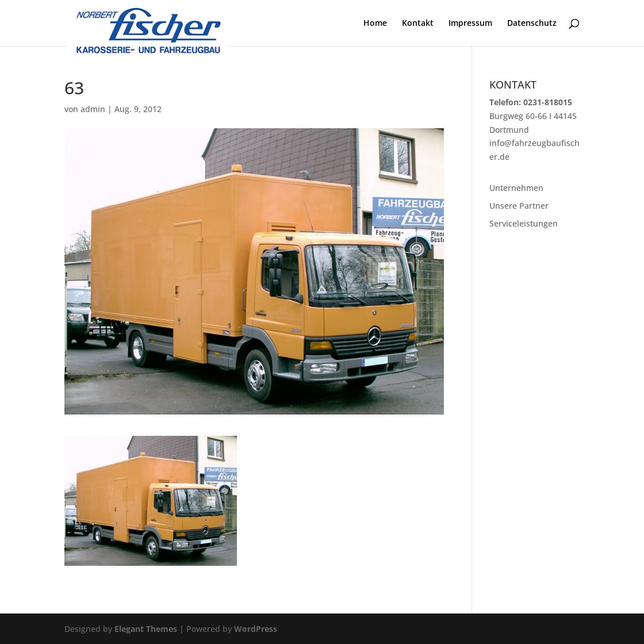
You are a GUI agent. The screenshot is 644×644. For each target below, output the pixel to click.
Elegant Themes (146, 629)
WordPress (256, 629)
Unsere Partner (519, 206)
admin (93, 109)
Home (375, 24)
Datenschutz (532, 24)
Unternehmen (516, 188)
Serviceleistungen (524, 223)
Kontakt (418, 24)
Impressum (470, 24)
